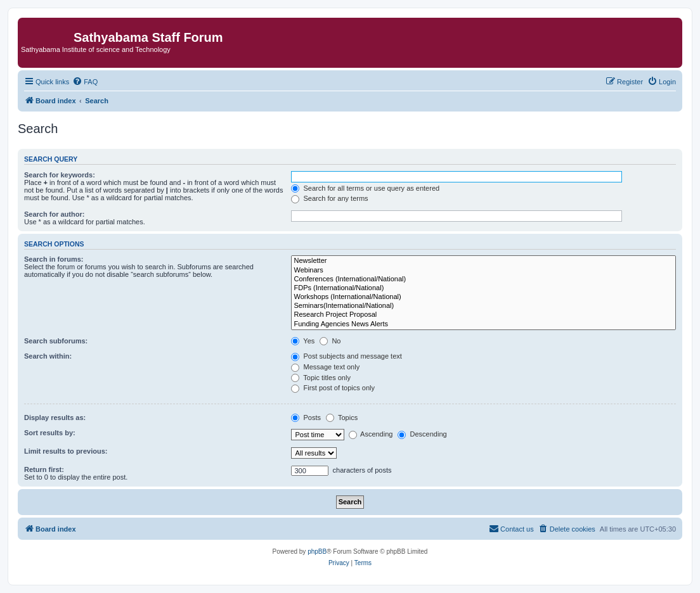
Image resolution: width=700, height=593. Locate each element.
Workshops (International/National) (483, 297)
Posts (306, 418)
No (330, 341)
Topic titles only (321, 378)
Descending (422, 434)
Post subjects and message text (346, 356)
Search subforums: (56, 341)
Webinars (483, 271)
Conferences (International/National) (483, 279)
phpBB (317, 552)
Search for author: (54, 214)
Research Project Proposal (483, 315)
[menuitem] (85, 82)
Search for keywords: (60, 175)
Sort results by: (50, 433)
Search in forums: (54, 259)
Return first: (44, 469)
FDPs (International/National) (483, 288)
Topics (342, 418)
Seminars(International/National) (483, 306)
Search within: (48, 356)
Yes (303, 341)
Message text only (325, 367)
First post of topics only (333, 388)
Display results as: (55, 418)
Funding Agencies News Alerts (483, 324)
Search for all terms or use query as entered (365, 188)
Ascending (371, 434)
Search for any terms (329, 198)
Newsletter (483, 261)
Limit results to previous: (66, 451)
